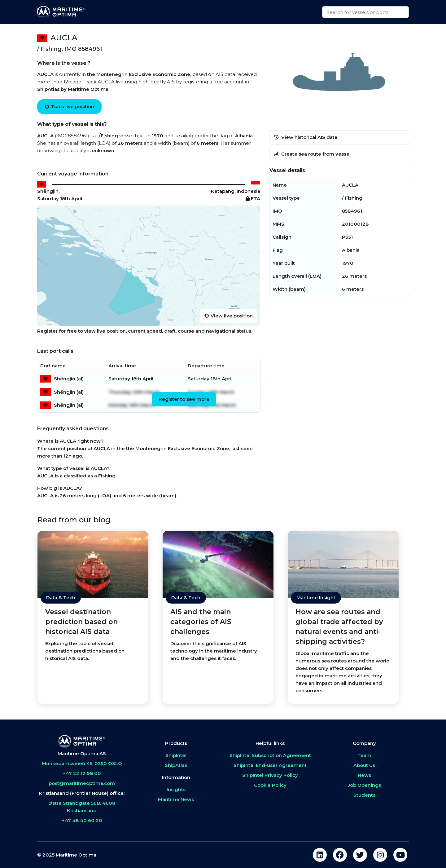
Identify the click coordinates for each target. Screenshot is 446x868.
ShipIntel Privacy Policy (270, 775)
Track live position (69, 106)
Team (364, 755)
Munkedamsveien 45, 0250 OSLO (82, 763)
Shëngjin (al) (69, 379)
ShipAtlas (176, 765)
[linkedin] (320, 855)
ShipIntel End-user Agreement (270, 765)
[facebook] (340, 855)
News (364, 775)
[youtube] (400, 855)
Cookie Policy (270, 785)
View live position (229, 316)
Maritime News (176, 799)
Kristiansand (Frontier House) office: (82, 793)
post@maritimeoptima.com (82, 783)
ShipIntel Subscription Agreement (270, 755)
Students (364, 795)
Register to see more (184, 399)
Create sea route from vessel (312, 154)
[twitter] (360, 855)
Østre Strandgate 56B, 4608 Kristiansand (82, 807)
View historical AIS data (306, 137)
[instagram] (380, 855)
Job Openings (364, 785)
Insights (176, 789)
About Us (364, 765)
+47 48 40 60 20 (82, 820)
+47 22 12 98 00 (82, 773)
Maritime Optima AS (82, 753)
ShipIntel (176, 755)
